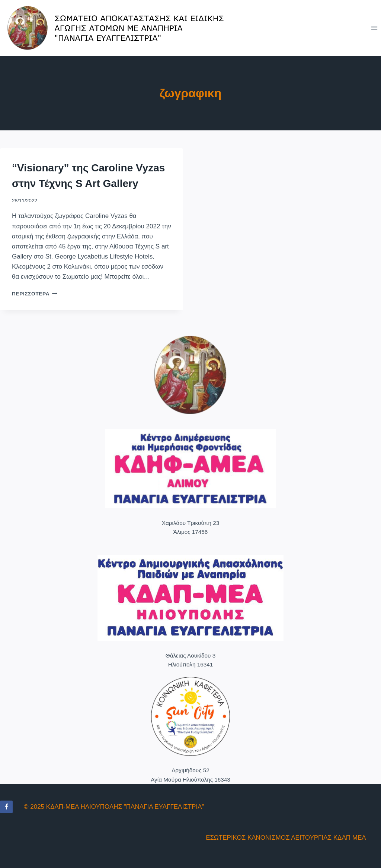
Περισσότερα (35, 294)
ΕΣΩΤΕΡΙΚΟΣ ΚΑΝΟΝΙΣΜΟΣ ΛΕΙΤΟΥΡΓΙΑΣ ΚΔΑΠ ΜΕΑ (286, 838)
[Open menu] (374, 28)
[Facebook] (6, 807)
